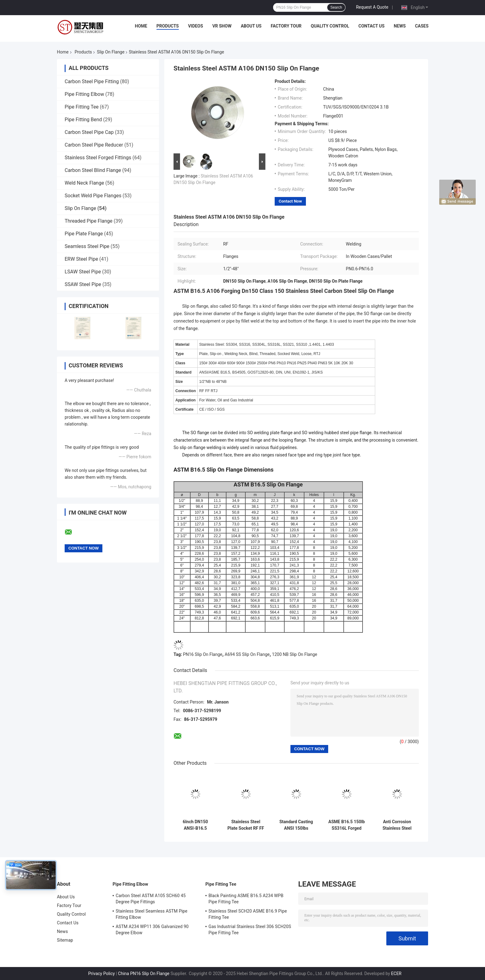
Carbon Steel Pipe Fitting (92, 81)
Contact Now (290, 201)
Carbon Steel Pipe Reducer (94, 145)
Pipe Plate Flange (84, 234)
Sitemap (65, 940)
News (400, 26)
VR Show (222, 26)
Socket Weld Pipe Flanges (93, 196)
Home (141, 26)
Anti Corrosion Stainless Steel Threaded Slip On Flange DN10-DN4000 (397, 825)
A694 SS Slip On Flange (247, 654)
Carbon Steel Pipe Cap (89, 132)
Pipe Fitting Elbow (84, 94)
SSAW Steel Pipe (83, 284)
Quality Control (330, 26)
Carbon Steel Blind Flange (93, 170)
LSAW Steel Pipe (83, 272)
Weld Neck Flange (84, 183)
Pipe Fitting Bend (83, 120)
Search (336, 7)
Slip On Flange (111, 52)
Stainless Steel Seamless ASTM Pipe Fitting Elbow (152, 914)
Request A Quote (372, 7)
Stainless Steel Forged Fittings (98, 158)
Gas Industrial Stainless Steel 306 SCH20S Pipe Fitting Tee (250, 930)
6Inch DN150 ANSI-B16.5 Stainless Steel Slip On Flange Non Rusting (195, 825)
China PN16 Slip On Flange (144, 974)
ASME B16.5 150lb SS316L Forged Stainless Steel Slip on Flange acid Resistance (347, 825)
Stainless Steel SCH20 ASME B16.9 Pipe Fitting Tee (248, 914)
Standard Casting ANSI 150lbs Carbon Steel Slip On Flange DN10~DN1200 (296, 825)
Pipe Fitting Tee (82, 107)
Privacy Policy (101, 974)
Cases (422, 26)
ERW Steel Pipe (81, 259)
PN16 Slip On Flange (203, 654)
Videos (196, 26)
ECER (396, 974)
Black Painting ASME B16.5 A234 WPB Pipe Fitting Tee (246, 899)
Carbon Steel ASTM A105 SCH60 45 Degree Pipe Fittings (151, 899)
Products (168, 26)
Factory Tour (286, 26)
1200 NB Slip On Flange (294, 654)
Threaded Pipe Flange (88, 221)
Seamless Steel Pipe (87, 246)
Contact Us (371, 26)
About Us (251, 26)
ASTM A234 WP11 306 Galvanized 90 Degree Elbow (152, 930)
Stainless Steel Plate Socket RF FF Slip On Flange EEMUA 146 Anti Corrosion (246, 825)
